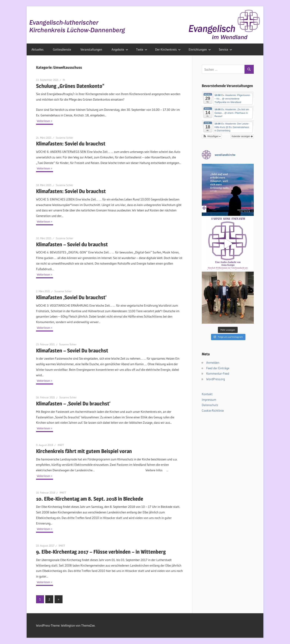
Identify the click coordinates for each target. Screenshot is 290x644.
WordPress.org (216, 379)
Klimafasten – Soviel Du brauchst (72, 351)
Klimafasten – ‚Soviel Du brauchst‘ (73, 404)
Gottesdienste (62, 49)
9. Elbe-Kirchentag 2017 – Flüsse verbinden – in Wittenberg (101, 552)
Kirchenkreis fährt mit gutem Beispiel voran (84, 451)
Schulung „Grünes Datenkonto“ (70, 86)
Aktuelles (37, 49)
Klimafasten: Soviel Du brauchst (71, 191)
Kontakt (207, 394)
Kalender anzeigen (242, 136)
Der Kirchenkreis (168, 49)
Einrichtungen (200, 49)
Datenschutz (210, 405)
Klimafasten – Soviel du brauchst (72, 244)
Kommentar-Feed (218, 373)
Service (225, 49)
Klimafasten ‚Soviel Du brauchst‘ (71, 297)
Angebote (120, 49)
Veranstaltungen (91, 49)
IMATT (61, 445)
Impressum (209, 400)
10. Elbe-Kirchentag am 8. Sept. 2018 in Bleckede (90, 499)
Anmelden (213, 362)
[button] (212, 136)
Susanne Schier (64, 138)
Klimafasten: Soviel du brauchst (71, 144)
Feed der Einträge (218, 368)
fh (64, 80)
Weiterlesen (43, 121)
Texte (142, 49)
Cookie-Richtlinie (213, 410)
